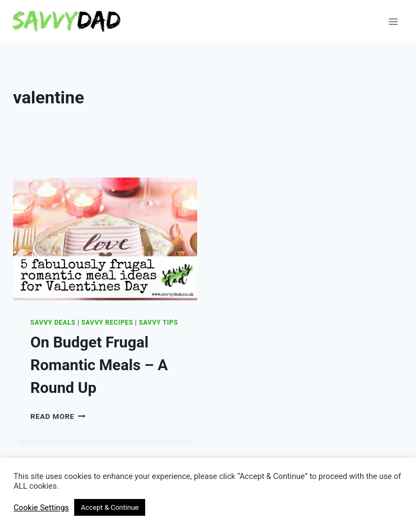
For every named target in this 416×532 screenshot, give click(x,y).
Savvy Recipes (107, 323)
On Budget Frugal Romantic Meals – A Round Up (99, 365)
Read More (58, 416)
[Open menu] (393, 21)
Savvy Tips (158, 323)
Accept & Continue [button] (110, 507)
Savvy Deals (53, 323)
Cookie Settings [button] (41, 508)
